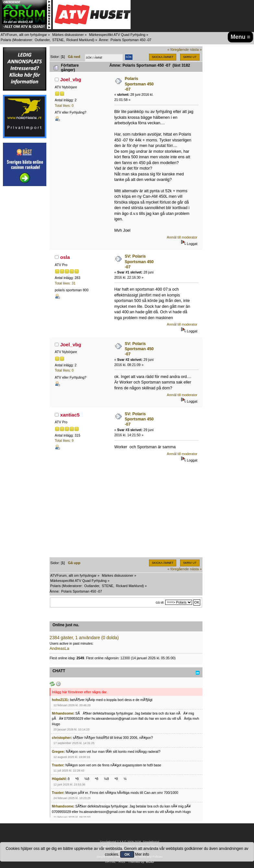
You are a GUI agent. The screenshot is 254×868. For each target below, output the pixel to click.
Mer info (142, 854)
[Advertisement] (25, 287)
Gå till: (160, 602)
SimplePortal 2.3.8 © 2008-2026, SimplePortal (130, 842)
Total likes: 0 (64, 106)
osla (65, 257)
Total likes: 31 (65, 283)
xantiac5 (70, 415)
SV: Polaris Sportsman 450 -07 (139, 262)
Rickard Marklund (80, 40)
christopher (61, 738)
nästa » (196, 50)
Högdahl (59, 779)
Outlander (42, 40)
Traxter (58, 765)
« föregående (178, 50)
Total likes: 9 (64, 440)
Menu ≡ (241, 37)
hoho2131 (60, 700)
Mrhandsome (63, 713)
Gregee (58, 751)
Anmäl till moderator (182, 237)
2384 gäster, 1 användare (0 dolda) (84, 638)
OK (127, 854)
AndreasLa (59, 649)
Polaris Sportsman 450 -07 (139, 84)
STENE (58, 40)
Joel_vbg (71, 79)
